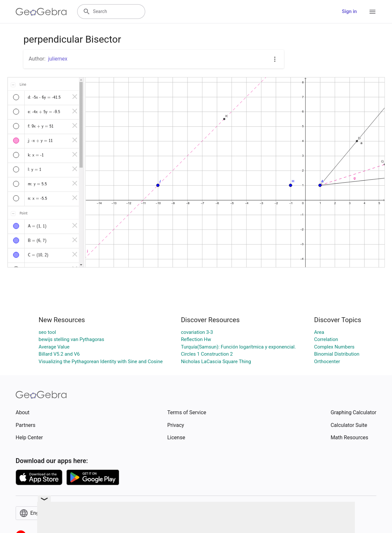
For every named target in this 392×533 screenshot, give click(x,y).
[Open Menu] (372, 12)
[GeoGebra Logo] (41, 12)
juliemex (58, 59)
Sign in (349, 11)
